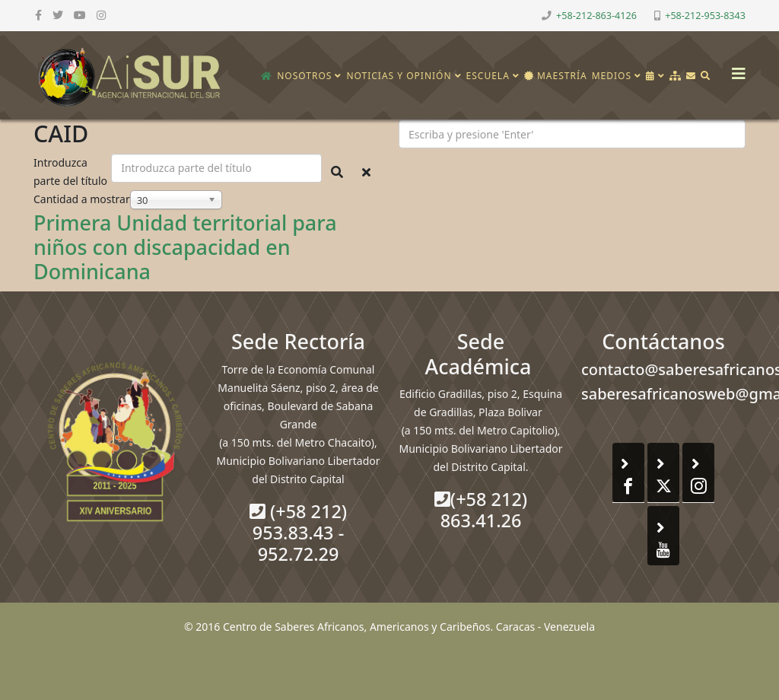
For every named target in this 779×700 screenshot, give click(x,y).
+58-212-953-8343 (705, 16)
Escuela (488, 76)
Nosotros (304, 76)
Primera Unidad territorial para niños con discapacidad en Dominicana (185, 247)
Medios (612, 76)
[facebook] (38, 15)
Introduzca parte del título (72, 172)
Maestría (556, 76)
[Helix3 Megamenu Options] (735, 69)
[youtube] (80, 15)
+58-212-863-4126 (596, 16)
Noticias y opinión (399, 76)
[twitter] (58, 15)
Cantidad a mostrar (82, 199)
